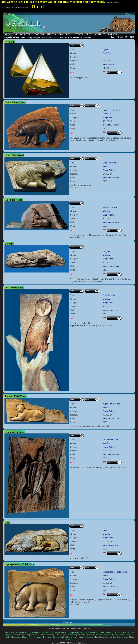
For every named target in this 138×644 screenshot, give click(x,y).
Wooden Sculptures (85, 637)
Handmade (36, 633)
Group (73, 53)
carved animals (47, 633)
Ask (109, 72)
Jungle (7, 637)
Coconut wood (58, 637)
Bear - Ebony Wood (111, 110)
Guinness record (125, 635)
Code (73, 64)
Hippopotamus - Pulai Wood (115, 572)
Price (73, 68)
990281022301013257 (111, 310)
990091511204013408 (111, 125)
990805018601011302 (111, 545)
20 (131, 37)
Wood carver (9, 633)
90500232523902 (109, 64)
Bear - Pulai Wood (111, 163)
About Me (59, 628)
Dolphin (106, 251)
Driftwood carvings (47, 635)
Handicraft (20, 633)
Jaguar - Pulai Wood (111, 404)
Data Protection (84, 628)
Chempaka (38, 637)
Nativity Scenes (19, 635)
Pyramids (107, 50)
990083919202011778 (111, 222)
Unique (28, 633)
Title (72, 50)
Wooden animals (86, 635)
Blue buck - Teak (110, 207)
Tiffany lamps (73, 635)
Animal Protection (106, 633)
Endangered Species (75, 633)
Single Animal (109, 117)
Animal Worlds (60, 633)
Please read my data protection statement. (14, 8)
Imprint (73, 628)
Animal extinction (91, 633)
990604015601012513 (111, 419)
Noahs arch (113, 635)
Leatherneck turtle (111, 440)
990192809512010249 (111, 266)
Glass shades (99, 637)
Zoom (87, 105)
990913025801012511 (111, 587)
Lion (105, 530)
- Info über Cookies (112, 2)
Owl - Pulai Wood (110, 295)
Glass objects (61, 635)
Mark (72, 45)
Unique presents (32, 635)
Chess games (16, 637)
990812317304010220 (111, 454)
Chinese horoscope (100, 635)
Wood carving (110, 637)
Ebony (25, 637)
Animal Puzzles (121, 633)
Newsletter (9, 14)
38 (133, 37)
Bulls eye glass (71, 637)
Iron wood (47, 637)
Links (66, 628)
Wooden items (123, 637)
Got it (38, 7)
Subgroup (74, 57)
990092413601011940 (111, 178)
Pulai (31, 637)
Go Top (51, 628)
